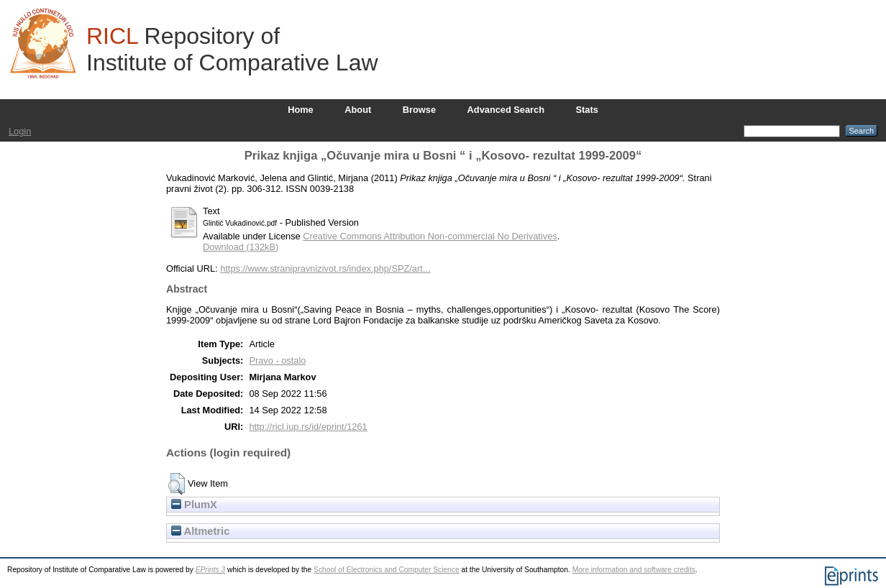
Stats (587, 110)
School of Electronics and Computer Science (387, 570)
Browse (419, 110)
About (358, 110)
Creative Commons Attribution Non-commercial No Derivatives (430, 236)
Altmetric (200, 531)
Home (301, 110)
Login (20, 131)
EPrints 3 (211, 570)
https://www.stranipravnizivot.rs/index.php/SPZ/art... (325, 268)
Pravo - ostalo (277, 360)
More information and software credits (634, 570)
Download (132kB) (241, 247)
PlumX (194, 505)
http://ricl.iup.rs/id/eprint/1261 (308, 427)
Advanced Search (506, 110)
